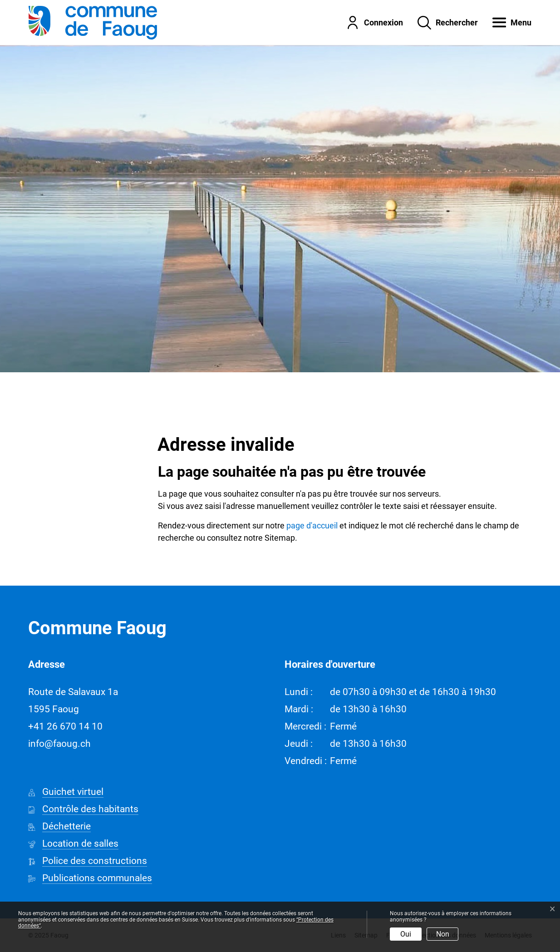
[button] (505, 22)
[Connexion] (368, 22)
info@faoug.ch (59, 744)
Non (443, 934)
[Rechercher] (441, 22)
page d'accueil (312, 525)
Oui (406, 934)
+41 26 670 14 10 (65, 726)
